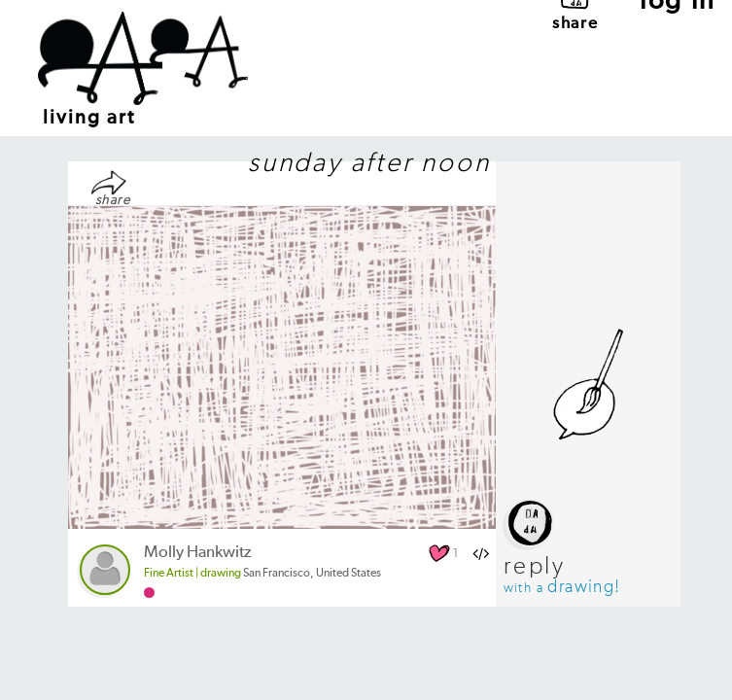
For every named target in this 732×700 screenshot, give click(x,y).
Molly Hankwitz (198, 553)
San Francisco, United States (262, 574)
